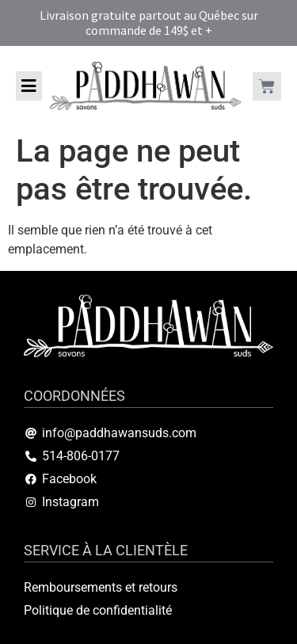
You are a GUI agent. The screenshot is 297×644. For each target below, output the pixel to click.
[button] (29, 86)
